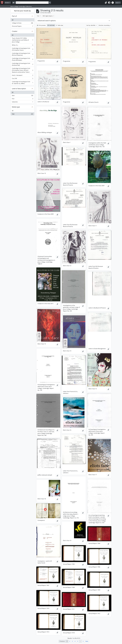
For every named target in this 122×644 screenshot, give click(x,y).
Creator (15, 31)
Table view (59, 25)
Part (22, 99)
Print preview (41, 25)
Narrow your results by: (23, 11)
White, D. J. (22, 45)
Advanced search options (47, 21)
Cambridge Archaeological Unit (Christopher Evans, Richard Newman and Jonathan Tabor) (22, 70)
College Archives (22, 23)
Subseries (22, 102)
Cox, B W (22, 79)
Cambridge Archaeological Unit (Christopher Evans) (22, 49)
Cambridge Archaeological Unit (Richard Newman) (22, 54)
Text (22, 114)
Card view (51, 25)
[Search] (32, 3)
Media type (16, 107)
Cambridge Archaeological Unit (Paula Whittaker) (22, 59)
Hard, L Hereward (22, 76)
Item (22, 96)
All (13, 20)
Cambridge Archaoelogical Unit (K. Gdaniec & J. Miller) (22, 83)
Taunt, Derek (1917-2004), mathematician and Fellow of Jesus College (22, 40)
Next (87, 641)
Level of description (19, 89)
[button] (106, 3)
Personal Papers (22, 26)
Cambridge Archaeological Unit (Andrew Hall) (22, 64)
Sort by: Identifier (91, 25)
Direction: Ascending (104, 25)
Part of (14, 16)
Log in (117, 3)
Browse (7, 3)
